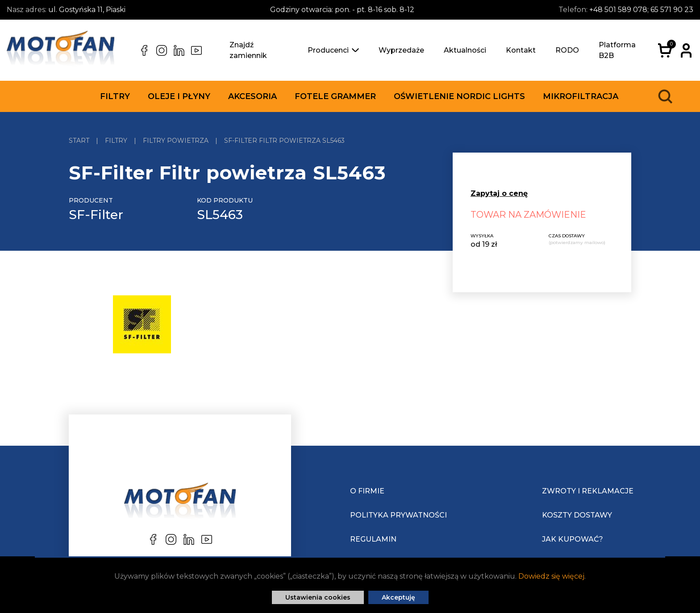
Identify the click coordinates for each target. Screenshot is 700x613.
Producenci (333, 50)
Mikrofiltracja (581, 96)
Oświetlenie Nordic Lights (459, 96)
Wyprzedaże (401, 50)
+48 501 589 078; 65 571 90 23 (641, 10)
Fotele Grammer (335, 96)
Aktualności (465, 50)
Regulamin (373, 539)
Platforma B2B (617, 50)
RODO (567, 50)
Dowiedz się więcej (551, 576)
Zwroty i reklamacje (588, 491)
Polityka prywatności (398, 515)
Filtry (115, 96)
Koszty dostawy (577, 515)
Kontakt (521, 50)
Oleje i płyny (179, 96)
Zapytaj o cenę (499, 193)
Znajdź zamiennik (248, 50)
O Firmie (367, 491)
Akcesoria (252, 96)
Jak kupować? (573, 539)
